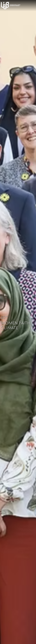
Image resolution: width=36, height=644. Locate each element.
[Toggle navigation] (34, 5)
